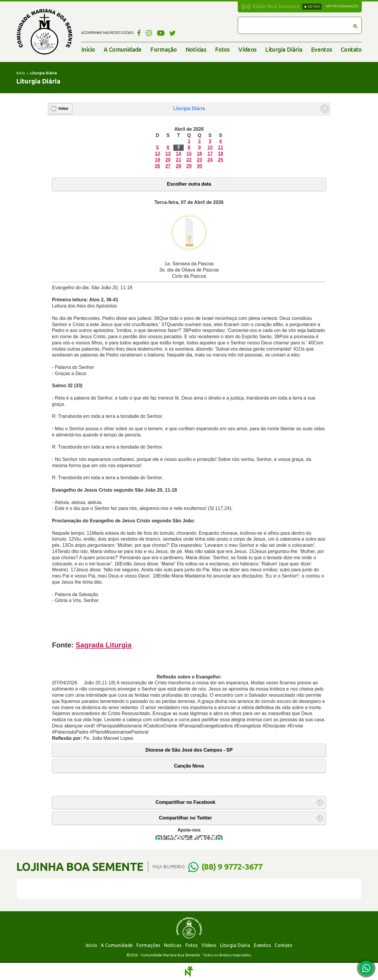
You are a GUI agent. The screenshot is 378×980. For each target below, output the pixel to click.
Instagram (149, 33)
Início (88, 49)
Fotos (222, 49)
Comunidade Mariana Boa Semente (44, 32)
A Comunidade (123, 49)
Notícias (196, 49)
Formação (163, 49)
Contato (351, 49)
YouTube (161, 33)
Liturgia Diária (284, 49)
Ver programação (342, 6)
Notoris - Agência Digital (189, 971)
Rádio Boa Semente (276, 6)
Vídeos (247, 49)
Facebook (138, 33)
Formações (148, 945)
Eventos (322, 49)
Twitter (173, 33)
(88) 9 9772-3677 (232, 867)
